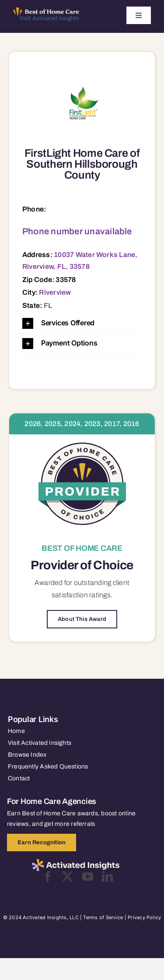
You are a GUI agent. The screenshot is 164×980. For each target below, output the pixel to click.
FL (48, 305)
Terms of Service (103, 917)
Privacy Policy (144, 917)
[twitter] (68, 876)
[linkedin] (107, 876)
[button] (82, 323)
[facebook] (48, 876)
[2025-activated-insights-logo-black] (76, 863)
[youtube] (88, 876)
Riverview (55, 292)
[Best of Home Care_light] (46, 11)
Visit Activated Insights (49, 18)
